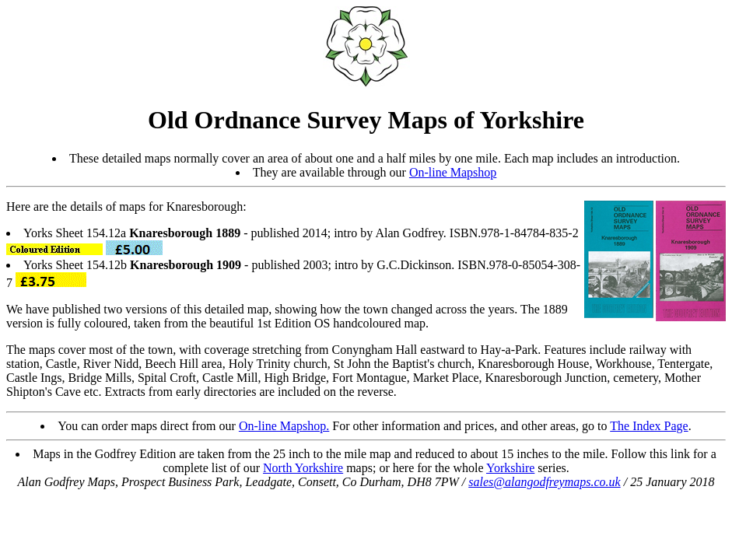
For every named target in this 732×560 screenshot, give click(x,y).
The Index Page (649, 426)
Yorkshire (510, 468)
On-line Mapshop (453, 172)
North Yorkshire (303, 468)
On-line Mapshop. (284, 426)
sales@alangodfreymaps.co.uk (544, 482)
